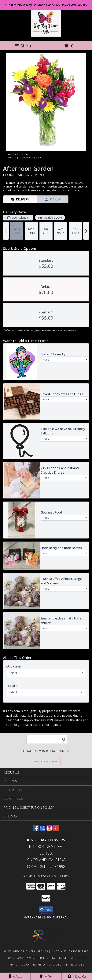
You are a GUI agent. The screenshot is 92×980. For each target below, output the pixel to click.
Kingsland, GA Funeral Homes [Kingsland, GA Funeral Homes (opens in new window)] (26, 951)
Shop (23, 46)
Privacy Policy (19, 965)
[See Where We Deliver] (46, 761)
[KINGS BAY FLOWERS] (46, 36)
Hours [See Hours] (77, 976)
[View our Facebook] (36, 830)
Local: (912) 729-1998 (46, 867)
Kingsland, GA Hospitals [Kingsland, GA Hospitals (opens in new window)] (70, 951)
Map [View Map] (46, 976)
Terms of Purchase (47, 965)
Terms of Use (75, 965)
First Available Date (50, 218)
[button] (46, 910)
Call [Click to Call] (15, 976)
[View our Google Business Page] (43, 830)
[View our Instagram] (50, 830)
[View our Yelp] (56, 830)
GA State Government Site (65, 958)
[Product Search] (47, 739)
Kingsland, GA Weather (25, 958)
